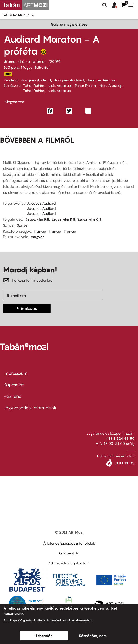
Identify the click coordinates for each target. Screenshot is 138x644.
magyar (37, 237)
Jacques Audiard (36, 80)
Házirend (13, 396)
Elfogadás (44, 636)
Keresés (105, 5)
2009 (54, 61)
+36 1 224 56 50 (120, 438)
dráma (10, 61)
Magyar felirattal (35, 67)
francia (40, 231)
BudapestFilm (69, 553)
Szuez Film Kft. (38, 219)
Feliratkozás (27, 308)
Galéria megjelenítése (69, 24)
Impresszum (16, 373)
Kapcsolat (14, 385)
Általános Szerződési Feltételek (69, 543)
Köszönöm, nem (93, 636)
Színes (22, 225)
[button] (117, 5)
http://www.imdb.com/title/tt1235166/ (8, 74)
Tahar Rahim (34, 85)
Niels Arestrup (59, 85)
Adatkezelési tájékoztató (69, 563)
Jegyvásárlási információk (30, 408)
